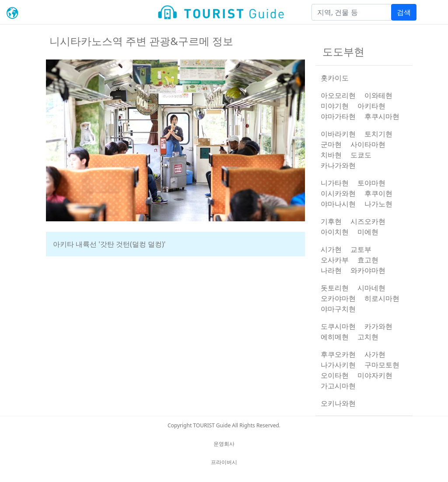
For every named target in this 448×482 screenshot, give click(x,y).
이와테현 (378, 95)
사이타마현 (368, 144)
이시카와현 (338, 193)
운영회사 (224, 444)
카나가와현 (338, 165)
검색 (404, 12)
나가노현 (378, 204)
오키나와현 (338, 403)
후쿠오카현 (338, 354)
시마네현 (371, 288)
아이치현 (335, 232)
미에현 (368, 232)
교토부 (361, 249)
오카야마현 (338, 298)
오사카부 (335, 260)
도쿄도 (361, 155)
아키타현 (371, 106)
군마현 (331, 144)
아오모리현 (338, 95)
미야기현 (335, 106)
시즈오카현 (368, 221)
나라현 (331, 270)
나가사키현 (338, 365)
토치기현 (378, 134)
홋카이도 (335, 78)
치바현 (331, 155)
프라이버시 (224, 462)
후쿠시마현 (382, 116)
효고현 (368, 260)
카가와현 (378, 326)
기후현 (331, 221)
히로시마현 (382, 298)
